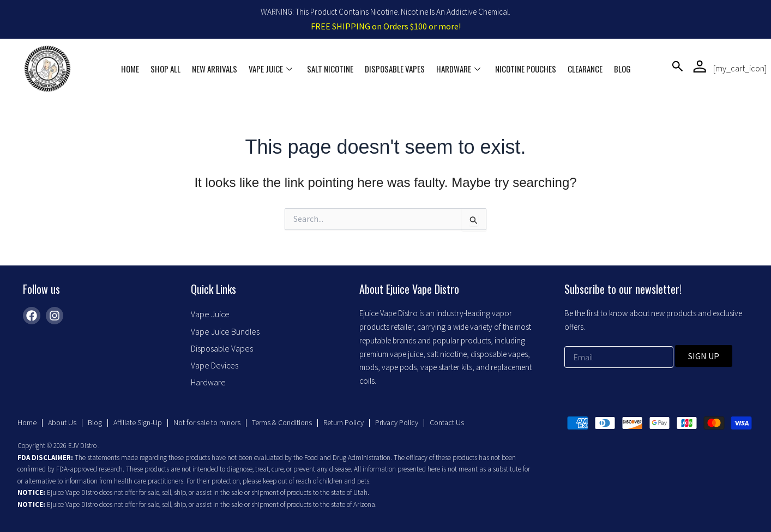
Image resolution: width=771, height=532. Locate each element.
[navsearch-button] (677, 68)
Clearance (584, 69)
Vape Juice (272, 69)
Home (133, 69)
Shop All (168, 69)
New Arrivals (217, 69)
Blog (621, 69)
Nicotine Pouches (525, 69)
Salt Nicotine (331, 69)
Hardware (458, 69)
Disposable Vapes (395, 69)
